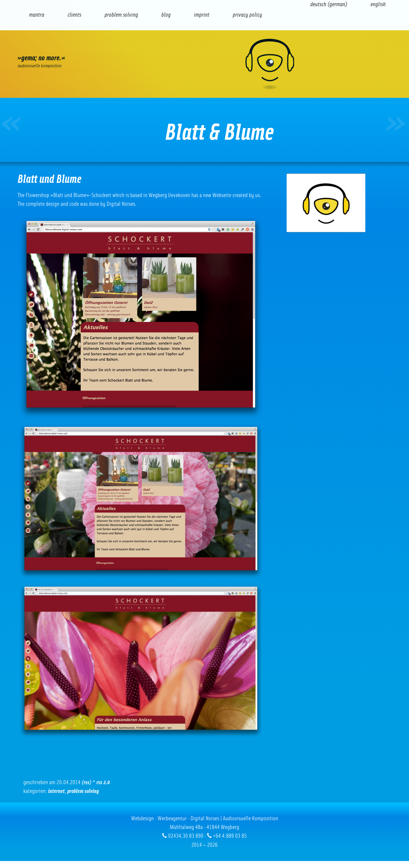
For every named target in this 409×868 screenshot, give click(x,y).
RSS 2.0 (103, 782)
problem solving (83, 791)
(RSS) (87, 782)
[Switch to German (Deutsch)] (329, 4)
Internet (56, 791)
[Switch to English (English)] (378, 4)
